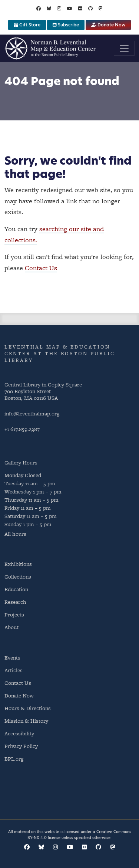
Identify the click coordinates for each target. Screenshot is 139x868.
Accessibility (19, 733)
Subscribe (66, 25)
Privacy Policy (21, 746)
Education (16, 589)
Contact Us (41, 268)
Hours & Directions (28, 708)
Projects (14, 614)
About (11, 627)
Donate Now (108, 25)
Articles (14, 670)
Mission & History (26, 721)
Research (15, 602)
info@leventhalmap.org (32, 413)
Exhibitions (18, 564)
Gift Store (27, 25)
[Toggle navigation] (124, 48)
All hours (15, 534)
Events (12, 658)
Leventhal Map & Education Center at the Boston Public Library (60, 353)
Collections (18, 576)
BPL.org (14, 759)
